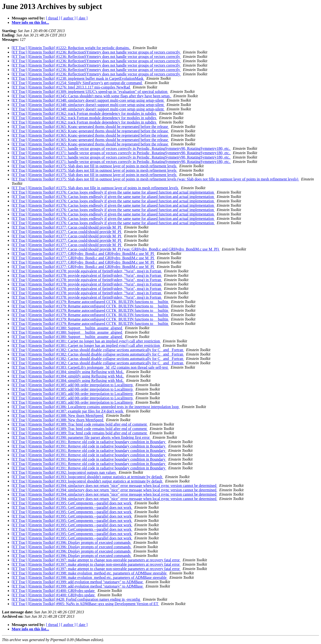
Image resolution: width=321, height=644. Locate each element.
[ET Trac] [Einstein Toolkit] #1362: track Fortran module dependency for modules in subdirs (84, 113)
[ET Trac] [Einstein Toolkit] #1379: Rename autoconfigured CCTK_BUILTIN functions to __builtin (90, 302)
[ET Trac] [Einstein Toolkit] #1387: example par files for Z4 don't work (68, 411)
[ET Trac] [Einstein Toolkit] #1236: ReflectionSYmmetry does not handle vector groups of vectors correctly (96, 52)
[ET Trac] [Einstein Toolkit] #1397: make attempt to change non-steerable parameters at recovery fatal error (96, 560)
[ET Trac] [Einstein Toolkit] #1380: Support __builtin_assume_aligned (67, 328)
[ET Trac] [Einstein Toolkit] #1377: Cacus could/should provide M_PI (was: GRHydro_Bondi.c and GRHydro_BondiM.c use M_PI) (116, 249)
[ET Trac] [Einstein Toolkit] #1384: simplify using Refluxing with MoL (68, 372)
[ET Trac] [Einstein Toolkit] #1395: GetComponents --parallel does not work (72, 503)
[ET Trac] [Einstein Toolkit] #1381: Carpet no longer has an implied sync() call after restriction (86, 341)
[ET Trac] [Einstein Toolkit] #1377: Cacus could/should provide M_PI (67, 227)
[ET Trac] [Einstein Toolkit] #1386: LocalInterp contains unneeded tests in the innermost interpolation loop (96, 407)
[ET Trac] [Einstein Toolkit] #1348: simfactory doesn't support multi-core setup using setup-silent (88, 100)
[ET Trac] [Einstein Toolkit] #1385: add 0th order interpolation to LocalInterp (73, 385)
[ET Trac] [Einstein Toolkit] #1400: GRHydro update (54, 591)
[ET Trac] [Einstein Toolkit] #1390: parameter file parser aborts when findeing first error (81, 437)
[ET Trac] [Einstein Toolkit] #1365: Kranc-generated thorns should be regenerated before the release (90, 127)
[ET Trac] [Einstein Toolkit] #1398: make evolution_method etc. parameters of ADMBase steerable (90, 573)
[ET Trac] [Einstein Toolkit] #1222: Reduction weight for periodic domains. (71, 48)
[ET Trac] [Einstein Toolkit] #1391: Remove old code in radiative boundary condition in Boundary (89, 442)
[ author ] (69, 18)
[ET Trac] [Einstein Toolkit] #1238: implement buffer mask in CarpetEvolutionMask (78, 78)
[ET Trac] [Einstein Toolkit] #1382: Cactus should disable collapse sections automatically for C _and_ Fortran (98, 350)
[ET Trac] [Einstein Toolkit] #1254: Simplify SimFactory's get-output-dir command (77, 83)
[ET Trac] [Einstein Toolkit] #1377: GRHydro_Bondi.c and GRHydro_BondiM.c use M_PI (83, 254)
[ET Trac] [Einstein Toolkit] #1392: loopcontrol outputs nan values (64, 472)
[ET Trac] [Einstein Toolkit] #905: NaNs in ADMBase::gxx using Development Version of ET (85, 604)
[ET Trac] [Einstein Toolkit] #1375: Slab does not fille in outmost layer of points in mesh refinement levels (95, 188)
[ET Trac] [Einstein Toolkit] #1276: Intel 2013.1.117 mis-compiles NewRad (71, 87)
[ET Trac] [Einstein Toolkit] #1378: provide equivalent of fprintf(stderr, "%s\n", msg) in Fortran (87, 271)
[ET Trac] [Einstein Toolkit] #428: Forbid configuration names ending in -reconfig (76, 599)
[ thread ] (53, 18)
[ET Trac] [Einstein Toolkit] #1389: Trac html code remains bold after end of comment (80, 424)
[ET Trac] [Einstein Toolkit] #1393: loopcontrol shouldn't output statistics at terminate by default (87, 477)
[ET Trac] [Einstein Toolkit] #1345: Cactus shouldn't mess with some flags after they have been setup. (92, 96)
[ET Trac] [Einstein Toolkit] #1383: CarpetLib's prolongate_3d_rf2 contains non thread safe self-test (90, 367)
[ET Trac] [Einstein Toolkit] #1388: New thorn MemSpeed (58, 416)
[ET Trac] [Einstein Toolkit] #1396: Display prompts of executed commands (72, 542)
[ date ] (82, 18)
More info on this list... (30, 22)
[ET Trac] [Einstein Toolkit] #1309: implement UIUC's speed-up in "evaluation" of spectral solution (90, 92)
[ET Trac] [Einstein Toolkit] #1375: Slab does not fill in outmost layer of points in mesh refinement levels (95, 166)
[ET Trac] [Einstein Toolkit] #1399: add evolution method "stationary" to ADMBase (78, 582)
